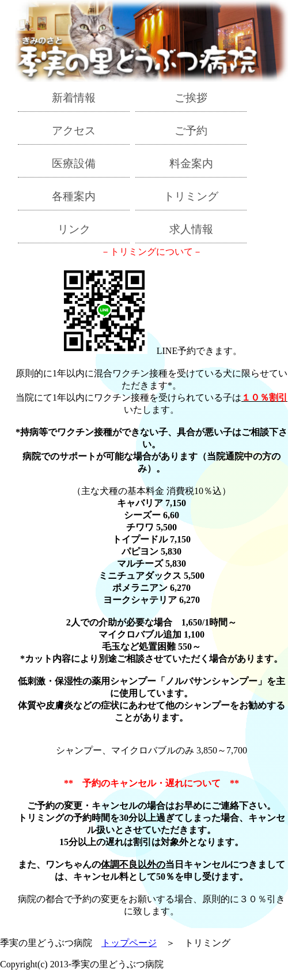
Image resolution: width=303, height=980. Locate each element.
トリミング (191, 196)
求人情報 (191, 229)
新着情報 (74, 98)
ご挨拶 (191, 98)
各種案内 (74, 196)
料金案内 (191, 163)
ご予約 (191, 131)
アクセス (74, 131)
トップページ (129, 943)
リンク (74, 229)
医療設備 (74, 163)
